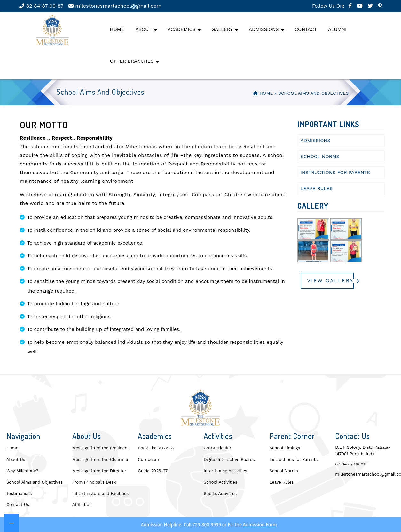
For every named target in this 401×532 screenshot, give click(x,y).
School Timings (285, 448)
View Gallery (330, 281)
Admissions (264, 29)
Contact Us (18, 505)
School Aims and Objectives (35, 482)
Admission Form (260, 525)
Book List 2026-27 (156, 448)
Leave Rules (317, 189)
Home (117, 29)
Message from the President (101, 448)
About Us (16, 459)
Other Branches (132, 61)
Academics (181, 29)
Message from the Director (99, 471)
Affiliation (82, 505)
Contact (306, 29)
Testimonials (19, 493)
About (143, 29)
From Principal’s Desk (94, 482)
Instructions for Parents (335, 173)
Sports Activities (220, 493)
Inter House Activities (225, 471)
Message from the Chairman (101, 459)
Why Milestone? (22, 471)
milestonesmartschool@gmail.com (115, 6)
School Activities (220, 482)
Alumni (337, 29)
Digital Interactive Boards (229, 459)
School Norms (320, 157)
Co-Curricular (217, 448)
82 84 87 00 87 (41, 6)
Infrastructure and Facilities (101, 493)
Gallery (222, 29)
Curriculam (149, 459)
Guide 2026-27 (153, 471)
